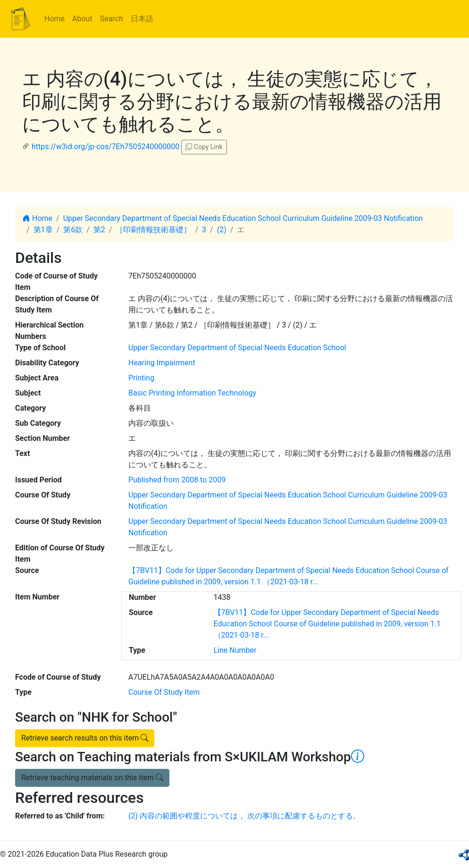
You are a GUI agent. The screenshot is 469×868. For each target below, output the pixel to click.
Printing (141, 378)
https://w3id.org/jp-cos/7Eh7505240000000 (105, 147)
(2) (222, 230)
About (82, 19)
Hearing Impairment (162, 363)
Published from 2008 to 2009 (177, 480)
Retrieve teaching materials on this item (92, 778)
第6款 (73, 230)
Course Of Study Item (164, 692)
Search (112, 19)
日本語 (142, 19)
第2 (99, 230)
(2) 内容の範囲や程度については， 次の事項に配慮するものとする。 (244, 816)
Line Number (235, 650)
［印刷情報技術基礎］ (153, 230)
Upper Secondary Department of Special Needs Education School (237, 348)
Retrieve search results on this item (85, 738)
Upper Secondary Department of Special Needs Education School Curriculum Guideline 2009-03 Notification (243, 218)
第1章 (43, 230)
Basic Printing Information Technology (192, 393)
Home (54, 19)
